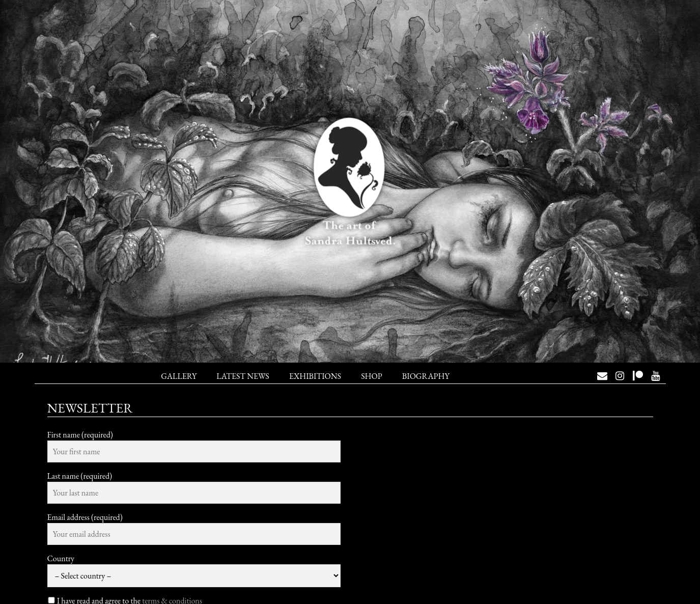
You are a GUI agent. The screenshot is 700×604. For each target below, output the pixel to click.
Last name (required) (80, 476)
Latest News (243, 376)
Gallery (179, 376)
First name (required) (80, 435)
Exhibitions (315, 376)
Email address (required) (85, 517)
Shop (371, 376)
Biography (426, 376)
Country (61, 558)
